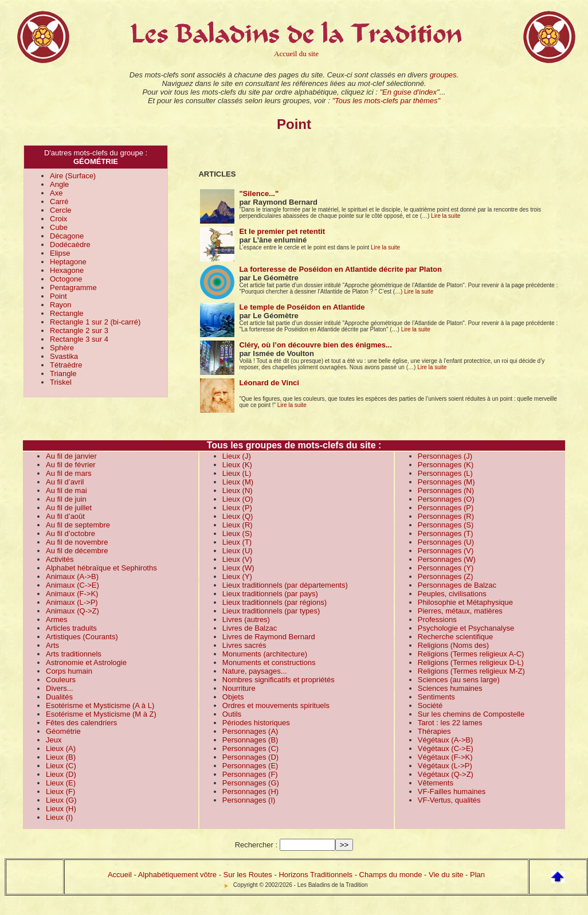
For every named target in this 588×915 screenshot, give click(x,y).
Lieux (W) (238, 568)
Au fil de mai (66, 490)
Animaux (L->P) (72, 602)
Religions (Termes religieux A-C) (471, 654)
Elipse (60, 253)
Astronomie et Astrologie (86, 662)
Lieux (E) (61, 783)
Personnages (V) (446, 551)
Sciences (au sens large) (459, 680)
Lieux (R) (238, 525)
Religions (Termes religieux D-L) (471, 662)
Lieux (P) (237, 508)
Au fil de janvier (71, 456)
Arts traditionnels (74, 654)
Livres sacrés (244, 645)
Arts (52, 645)
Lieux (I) (59, 817)
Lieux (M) (238, 482)
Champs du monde (391, 875)
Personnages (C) (250, 748)
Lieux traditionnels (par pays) (270, 594)
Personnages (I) (249, 800)
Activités (60, 559)
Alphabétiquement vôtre (177, 875)
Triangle (63, 374)
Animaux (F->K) (72, 594)
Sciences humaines (450, 688)
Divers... (60, 688)
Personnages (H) (250, 791)
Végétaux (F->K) (445, 757)
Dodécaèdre (70, 245)
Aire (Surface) (73, 176)
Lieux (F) (60, 791)
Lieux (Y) (237, 576)
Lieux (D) (61, 774)
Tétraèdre (66, 365)
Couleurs (61, 680)
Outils (232, 714)
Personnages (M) (446, 482)
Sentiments (436, 697)
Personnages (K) (446, 465)
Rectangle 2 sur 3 (79, 331)
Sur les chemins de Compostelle (471, 714)
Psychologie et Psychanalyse (466, 628)
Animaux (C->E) (72, 585)
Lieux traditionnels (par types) (271, 611)
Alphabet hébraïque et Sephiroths (101, 568)
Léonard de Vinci (269, 383)
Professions (437, 619)
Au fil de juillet (69, 508)
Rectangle (67, 313)
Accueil (120, 875)
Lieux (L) (237, 473)
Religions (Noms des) (453, 645)
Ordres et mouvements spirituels (276, 705)
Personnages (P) (446, 508)
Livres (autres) (246, 619)
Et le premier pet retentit (282, 231)
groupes (443, 75)
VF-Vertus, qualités (449, 800)
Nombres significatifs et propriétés (279, 680)
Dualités (59, 697)
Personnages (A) (250, 731)
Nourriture (239, 688)
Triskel (61, 382)
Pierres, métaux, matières (460, 611)
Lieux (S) (237, 533)
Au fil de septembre (78, 525)
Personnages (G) (251, 783)
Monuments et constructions (269, 662)
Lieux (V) (237, 559)
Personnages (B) (250, 740)
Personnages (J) (445, 456)
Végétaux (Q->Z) (446, 774)
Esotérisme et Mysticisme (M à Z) (101, 714)
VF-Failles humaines (452, 791)
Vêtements (436, 783)
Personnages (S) (446, 525)
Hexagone (67, 270)
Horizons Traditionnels (315, 875)
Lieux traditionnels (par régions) (275, 602)
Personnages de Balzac (457, 585)
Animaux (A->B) (72, 576)
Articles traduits (71, 628)
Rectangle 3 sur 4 (79, 339)
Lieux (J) (237, 456)
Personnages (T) (446, 533)
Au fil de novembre (77, 542)
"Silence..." (259, 193)
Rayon (61, 305)
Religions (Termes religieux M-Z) (471, 671)
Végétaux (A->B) (445, 740)
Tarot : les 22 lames (450, 723)
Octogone (66, 279)
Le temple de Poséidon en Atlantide (302, 307)
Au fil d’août (65, 516)
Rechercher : (256, 845)
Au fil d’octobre (70, 533)
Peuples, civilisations (452, 594)
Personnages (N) (446, 490)
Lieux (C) (61, 766)
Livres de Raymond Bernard (269, 637)
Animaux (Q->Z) (72, 611)
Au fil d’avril (65, 482)
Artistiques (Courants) (82, 637)
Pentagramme (73, 288)
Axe (56, 193)
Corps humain (69, 671)
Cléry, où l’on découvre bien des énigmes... (315, 345)
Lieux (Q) (238, 516)
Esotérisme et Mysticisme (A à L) (100, 705)
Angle (59, 184)
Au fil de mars (68, 473)
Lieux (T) (237, 542)
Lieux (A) (61, 748)
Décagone (67, 236)
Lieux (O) (238, 499)
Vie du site (446, 875)
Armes (57, 619)
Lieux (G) (61, 800)
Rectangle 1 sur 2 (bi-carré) (95, 322)
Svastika (64, 356)
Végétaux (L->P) (445, 766)
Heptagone (68, 262)
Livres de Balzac (250, 628)
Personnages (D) (250, 757)
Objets (233, 697)
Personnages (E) (250, 766)
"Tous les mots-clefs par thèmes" (386, 101)
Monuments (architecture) (265, 654)
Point (58, 296)
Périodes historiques (256, 723)
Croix (58, 219)
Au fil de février (71, 465)
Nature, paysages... (255, 671)
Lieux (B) (61, 757)
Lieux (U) (238, 551)
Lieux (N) (238, 490)
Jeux (54, 740)
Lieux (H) (61, 809)
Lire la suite (446, 216)
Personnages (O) (446, 499)
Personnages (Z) (446, 576)
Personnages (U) (446, 542)
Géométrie (63, 731)
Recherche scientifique (456, 637)
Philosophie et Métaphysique (465, 602)
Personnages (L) (445, 473)
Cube (59, 227)
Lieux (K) (237, 465)
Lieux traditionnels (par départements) (285, 585)
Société (430, 705)
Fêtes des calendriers (81, 723)
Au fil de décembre (77, 551)
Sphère (62, 348)
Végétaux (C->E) (446, 748)
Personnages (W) (447, 559)
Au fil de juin (66, 499)
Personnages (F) (250, 774)
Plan (477, 875)
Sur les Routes (248, 875)
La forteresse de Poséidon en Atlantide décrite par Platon (340, 269)
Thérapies (434, 731)
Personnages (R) (446, 516)
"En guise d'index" (409, 92)
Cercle (61, 210)
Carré (59, 202)
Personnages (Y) (446, 568)
